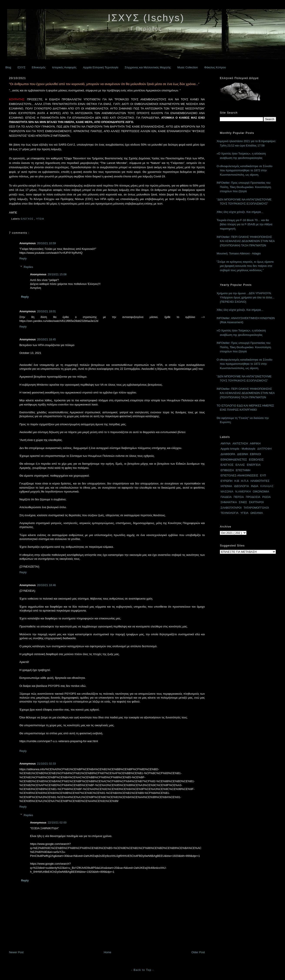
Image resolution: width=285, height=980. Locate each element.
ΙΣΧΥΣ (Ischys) (146, 18)
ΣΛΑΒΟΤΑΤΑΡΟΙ (231, 508)
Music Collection (187, 67)
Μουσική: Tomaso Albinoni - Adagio (239, 253)
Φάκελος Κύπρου (215, 67)
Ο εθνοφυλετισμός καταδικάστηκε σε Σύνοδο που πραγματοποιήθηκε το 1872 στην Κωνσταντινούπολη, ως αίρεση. (244, 170)
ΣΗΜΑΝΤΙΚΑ (229, 502)
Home (107, 952)
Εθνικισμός (39, 67)
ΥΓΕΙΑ (40, 219)
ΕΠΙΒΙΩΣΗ (227, 470)
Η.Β (237, 481)
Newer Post (16, 952)
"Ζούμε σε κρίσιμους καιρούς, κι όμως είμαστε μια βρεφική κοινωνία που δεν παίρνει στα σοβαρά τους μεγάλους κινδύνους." (245, 266)
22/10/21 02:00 (57, 823)
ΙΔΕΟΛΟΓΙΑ (241, 486)
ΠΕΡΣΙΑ (239, 497)
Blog (8, 67)
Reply (23, 258)
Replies (28, 267)
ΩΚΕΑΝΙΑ (257, 513)
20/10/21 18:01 (46, 311)
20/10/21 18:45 (46, 339)
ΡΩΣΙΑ (267, 497)
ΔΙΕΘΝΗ (243, 454)
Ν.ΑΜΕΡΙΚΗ (243, 492)
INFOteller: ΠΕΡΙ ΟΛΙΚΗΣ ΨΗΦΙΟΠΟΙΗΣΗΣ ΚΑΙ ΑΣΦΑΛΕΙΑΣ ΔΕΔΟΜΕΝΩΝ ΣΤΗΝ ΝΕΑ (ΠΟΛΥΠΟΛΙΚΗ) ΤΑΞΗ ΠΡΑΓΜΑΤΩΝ (246, 241)
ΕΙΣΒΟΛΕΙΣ (256, 460)
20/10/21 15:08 (57, 274)
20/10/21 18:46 (46, 585)
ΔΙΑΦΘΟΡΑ (228, 454)
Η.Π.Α (245, 481)
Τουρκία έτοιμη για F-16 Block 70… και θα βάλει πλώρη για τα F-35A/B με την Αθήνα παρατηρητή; (244, 224)
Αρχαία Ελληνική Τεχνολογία (101, 67)
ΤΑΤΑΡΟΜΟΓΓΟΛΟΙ (256, 508)
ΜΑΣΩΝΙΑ (227, 492)
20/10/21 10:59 (46, 243)
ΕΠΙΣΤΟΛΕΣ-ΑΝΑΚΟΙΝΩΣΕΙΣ (239, 475)
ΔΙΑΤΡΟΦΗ (264, 449)
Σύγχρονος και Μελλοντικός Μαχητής (148, 67)
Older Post (198, 952)
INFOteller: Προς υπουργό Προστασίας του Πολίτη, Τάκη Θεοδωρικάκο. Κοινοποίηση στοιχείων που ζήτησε (244, 187)
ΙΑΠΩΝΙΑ (226, 486)
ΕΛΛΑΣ (240, 465)
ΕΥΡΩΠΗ (226, 481)
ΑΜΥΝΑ (225, 443)
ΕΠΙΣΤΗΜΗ (243, 470)
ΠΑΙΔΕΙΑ (226, 497)
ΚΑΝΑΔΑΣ (267, 486)
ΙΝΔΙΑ (255, 486)
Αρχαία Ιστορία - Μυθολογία (238, 449)
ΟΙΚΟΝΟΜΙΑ (261, 492)
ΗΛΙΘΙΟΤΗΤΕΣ (260, 481)
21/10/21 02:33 (46, 764)
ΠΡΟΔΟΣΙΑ (253, 497)
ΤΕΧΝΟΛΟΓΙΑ (229, 513)
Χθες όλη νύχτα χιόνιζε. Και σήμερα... (240, 212)
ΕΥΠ (263, 475)
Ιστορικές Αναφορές (64, 67)
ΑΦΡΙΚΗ (255, 443)
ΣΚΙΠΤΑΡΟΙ (256, 502)
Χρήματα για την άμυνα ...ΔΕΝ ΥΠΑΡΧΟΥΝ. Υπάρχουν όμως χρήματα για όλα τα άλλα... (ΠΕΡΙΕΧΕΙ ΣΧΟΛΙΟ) (245, 298)
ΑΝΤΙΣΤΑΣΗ (240, 443)
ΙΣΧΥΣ (21, 67)
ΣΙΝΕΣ (243, 502)
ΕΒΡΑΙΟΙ (256, 454)
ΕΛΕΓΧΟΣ (27, 219)
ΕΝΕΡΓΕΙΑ (254, 465)
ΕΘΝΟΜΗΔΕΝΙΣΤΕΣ (234, 460)
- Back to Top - (142, 970)
